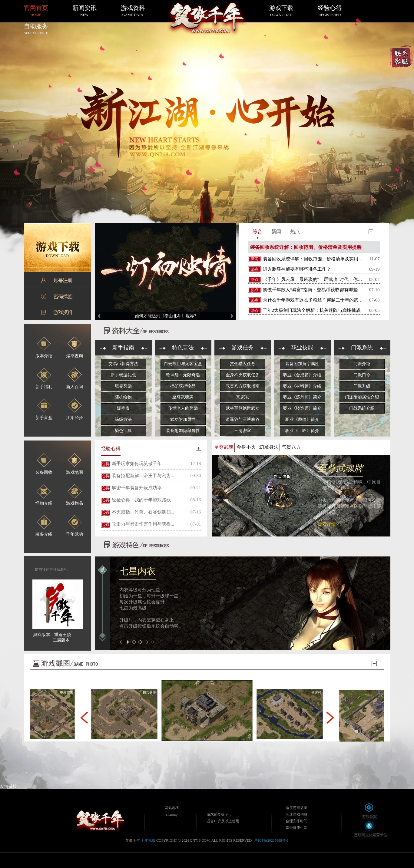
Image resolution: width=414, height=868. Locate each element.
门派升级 (362, 386)
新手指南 (123, 348)
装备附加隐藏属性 (183, 431)
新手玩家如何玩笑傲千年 (137, 464)
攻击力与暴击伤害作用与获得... (143, 524)
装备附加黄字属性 (302, 364)
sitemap (172, 814)
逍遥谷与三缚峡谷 (243, 419)
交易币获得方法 (123, 364)
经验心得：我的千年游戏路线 (141, 500)
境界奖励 (123, 386)
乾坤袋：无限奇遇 (183, 375)
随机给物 (123, 397)
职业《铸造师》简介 (302, 408)
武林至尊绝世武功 (243, 408)
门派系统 (362, 348)
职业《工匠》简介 (302, 431)
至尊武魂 (224, 447)
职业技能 (302, 348)
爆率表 (123, 408)
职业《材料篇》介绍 (302, 386)
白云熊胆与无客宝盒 (183, 364)
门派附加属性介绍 (362, 397)
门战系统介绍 (362, 408)
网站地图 (172, 808)
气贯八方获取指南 (243, 386)
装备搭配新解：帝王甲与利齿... (143, 476)
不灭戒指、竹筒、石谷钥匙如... (143, 512)
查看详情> (328, 524)
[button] (84, 718)
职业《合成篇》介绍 (302, 375)
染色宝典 (123, 431)
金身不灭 (246, 447)
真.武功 (243, 397)
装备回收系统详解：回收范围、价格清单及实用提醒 (306, 247)
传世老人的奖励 (183, 408)
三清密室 (243, 431)
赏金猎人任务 (243, 364)
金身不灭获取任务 (243, 375)
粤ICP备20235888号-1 (272, 840)
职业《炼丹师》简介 (302, 397)
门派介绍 (362, 364)
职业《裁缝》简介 (302, 419)
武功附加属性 (183, 419)
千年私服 (148, 840)
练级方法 (123, 419)
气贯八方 (291, 447)
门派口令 (362, 375)
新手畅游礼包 (123, 375)
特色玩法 (183, 348)
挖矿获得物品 (183, 386)
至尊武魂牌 (183, 397)
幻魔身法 (269, 447)
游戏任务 (243, 348)
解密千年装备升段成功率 (137, 488)
